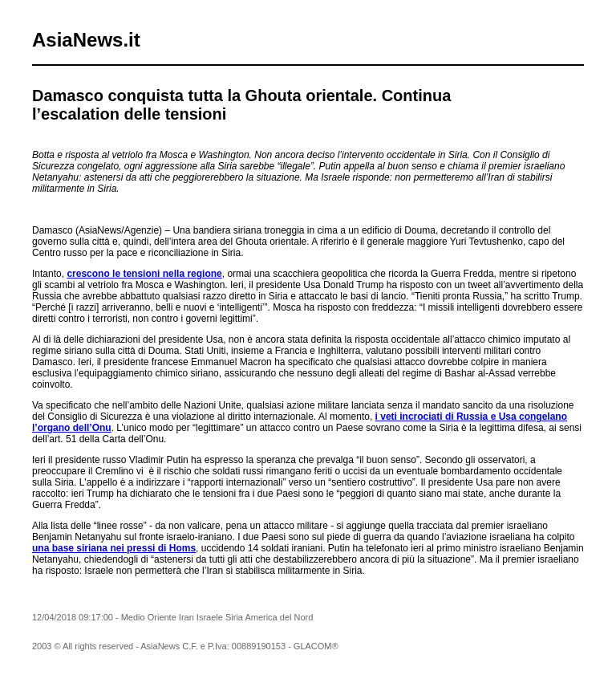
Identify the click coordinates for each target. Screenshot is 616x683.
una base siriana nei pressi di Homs (114, 548)
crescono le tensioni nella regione (144, 274)
